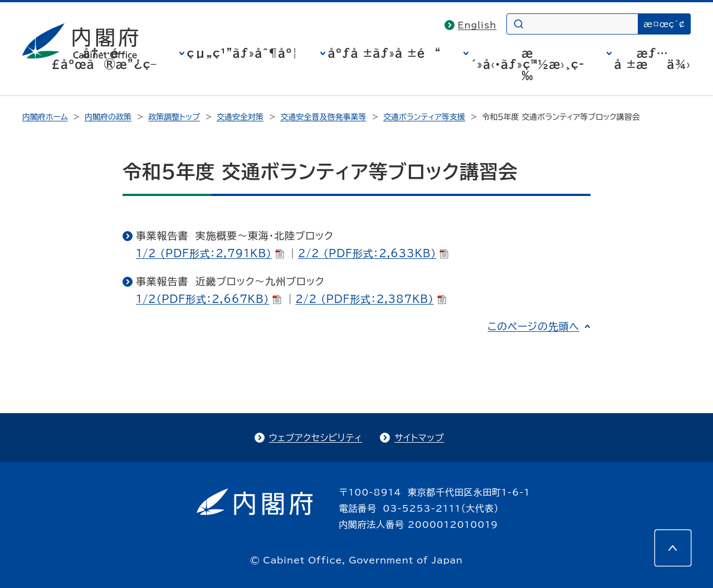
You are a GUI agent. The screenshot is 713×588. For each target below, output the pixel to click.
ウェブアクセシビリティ (316, 438)
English (477, 25)
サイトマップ (419, 438)
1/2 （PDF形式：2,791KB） (210, 253)
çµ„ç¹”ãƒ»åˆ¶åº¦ (243, 53)
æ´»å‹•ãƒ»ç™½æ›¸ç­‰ (528, 64)
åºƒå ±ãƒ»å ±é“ (385, 53)
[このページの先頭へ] (673, 548)
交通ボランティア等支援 (424, 117)
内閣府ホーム (45, 117)
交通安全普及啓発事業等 (324, 117)
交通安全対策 (240, 117)
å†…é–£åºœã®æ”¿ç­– (104, 58)
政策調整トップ (174, 117)
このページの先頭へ (533, 326)
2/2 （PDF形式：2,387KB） (371, 299)
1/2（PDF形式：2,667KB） (209, 299)
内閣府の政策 (108, 117)
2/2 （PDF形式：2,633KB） (373, 253)
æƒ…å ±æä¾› (653, 58)
